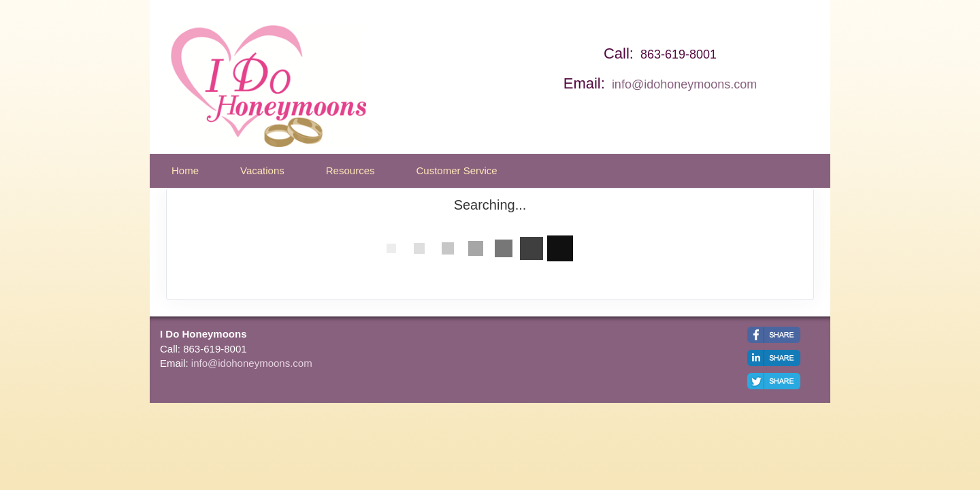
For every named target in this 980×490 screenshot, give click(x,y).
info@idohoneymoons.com (684, 84)
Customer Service (456, 170)
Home (185, 170)
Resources (350, 170)
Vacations (262, 170)
